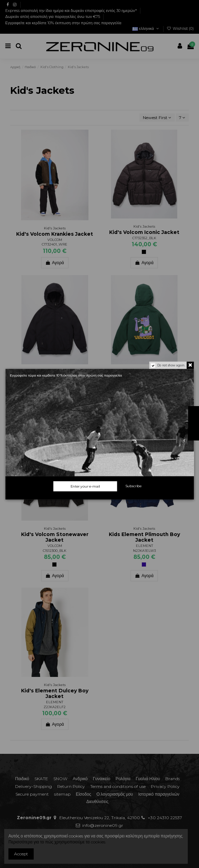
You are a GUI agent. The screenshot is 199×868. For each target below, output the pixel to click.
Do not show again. (171, 365)
